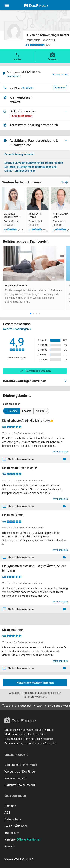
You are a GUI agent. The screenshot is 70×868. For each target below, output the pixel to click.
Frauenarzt (25, 706)
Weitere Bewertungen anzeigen (35, 683)
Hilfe (64, 182)
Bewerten (52, 56)
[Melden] (65, 459)
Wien (40, 706)
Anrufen (17, 56)
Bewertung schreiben (38, 371)
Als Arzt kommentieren (19, 459)
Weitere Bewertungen (17, 329)
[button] (31, 314)
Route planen (14, 76)
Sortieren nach (12, 404)
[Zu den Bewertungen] (37, 45)
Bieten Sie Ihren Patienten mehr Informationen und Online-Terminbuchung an (34, 167)
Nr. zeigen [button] (28, 88)
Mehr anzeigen (60, 452)
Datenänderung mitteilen (19, 154)
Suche (7, 706)
